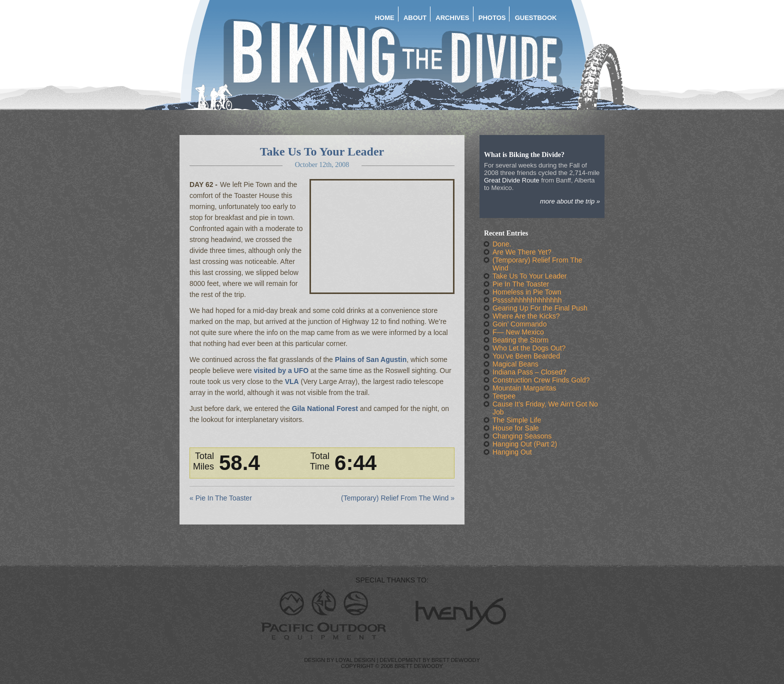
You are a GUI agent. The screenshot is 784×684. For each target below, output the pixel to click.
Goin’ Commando (519, 324)
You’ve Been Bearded (526, 356)
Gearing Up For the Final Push (540, 308)
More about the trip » (570, 201)
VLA (292, 381)
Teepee (504, 396)
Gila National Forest (325, 408)
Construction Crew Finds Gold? (541, 380)
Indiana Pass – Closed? (529, 372)
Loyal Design (355, 660)
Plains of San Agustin (371, 359)
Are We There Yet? (522, 252)
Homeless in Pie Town (527, 292)
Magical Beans (515, 364)
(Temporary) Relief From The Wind (395, 498)
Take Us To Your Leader (322, 151)
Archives (452, 18)
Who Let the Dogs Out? (529, 348)
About (415, 18)
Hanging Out (512, 452)
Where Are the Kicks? (526, 316)
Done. (502, 244)
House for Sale (516, 428)
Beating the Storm (520, 340)
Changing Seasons (522, 436)
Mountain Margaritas (524, 388)
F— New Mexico (518, 332)
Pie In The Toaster (224, 498)
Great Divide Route (512, 180)
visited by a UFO (281, 370)
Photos (492, 18)
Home (385, 18)
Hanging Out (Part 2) (525, 444)
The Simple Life (517, 420)
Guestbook (536, 18)
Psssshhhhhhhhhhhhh (527, 300)
